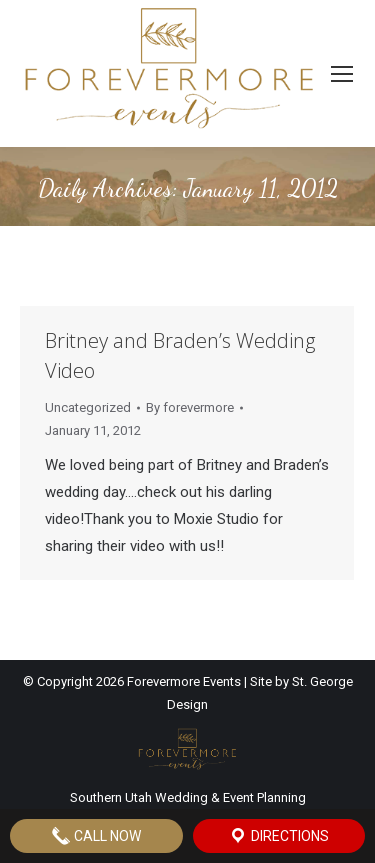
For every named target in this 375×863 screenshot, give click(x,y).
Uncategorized (88, 407)
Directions (278, 836)
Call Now (96, 836)
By (190, 407)
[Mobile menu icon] (342, 74)
